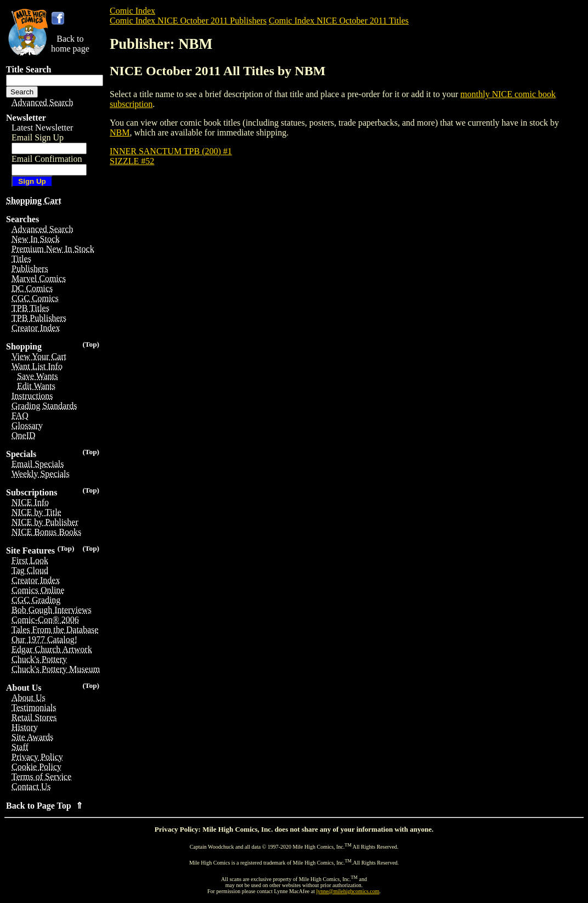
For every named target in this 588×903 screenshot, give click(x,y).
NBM (120, 132)
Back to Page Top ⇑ (44, 806)
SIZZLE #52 (132, 161)
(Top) (91, 344)
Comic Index (132, 11)
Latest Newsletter (42, 128)
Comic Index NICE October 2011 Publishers (188, 21)
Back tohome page (70, 44)
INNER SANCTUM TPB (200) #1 (171, 151)
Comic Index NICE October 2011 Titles (339, 21)
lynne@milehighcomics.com (348, 891)
